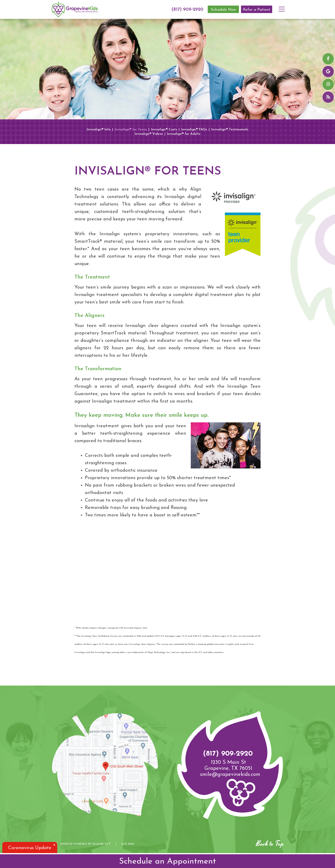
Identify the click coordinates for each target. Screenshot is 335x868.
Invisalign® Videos (149, 134)
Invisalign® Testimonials (230, 130)
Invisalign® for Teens (131, 130)
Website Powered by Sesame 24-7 (82, 844)
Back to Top (270, 844)
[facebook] (328, 59)
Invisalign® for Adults (184, 134)
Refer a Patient (257, 10)
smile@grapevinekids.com (230, 775)
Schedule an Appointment (167, 862)
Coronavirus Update (30, 848)
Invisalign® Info (99, 130)
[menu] (284, 6)
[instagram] (328, 84)
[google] (328, 72)
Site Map (128, 844)
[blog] (328, 97)
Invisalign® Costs (164, 130)
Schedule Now (223, 10)
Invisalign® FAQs (194, 130)
